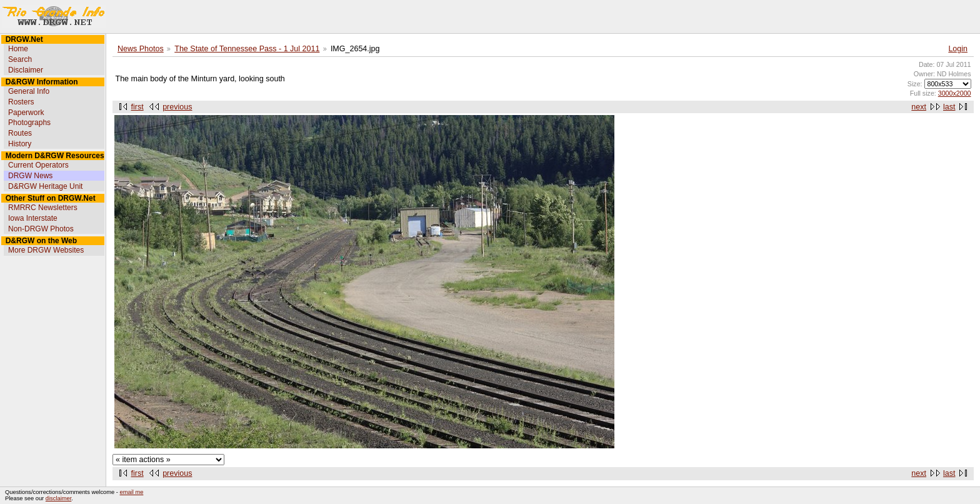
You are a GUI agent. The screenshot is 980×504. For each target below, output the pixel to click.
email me (132, 492)
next (919, 107)
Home (18, 49)
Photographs (29, 123)
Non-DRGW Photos (41, 229)
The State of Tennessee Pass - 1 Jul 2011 (247, 49)
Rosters (21, 102)
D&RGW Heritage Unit (45, 186)
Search (20, 59)
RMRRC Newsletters (43, 208)
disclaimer (58, 498)
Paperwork (26, 113)
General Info (29, 91)
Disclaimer (26, 70)
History (20, 144)
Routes (20, 133)
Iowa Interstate (33, 218)
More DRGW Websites (46, 250)
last (949, 107)
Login (958, 49)
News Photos (141, 49)
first (137, 107)
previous (177, 107)
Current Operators (38, 165)
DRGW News (30, 176)
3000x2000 (955, 93)
